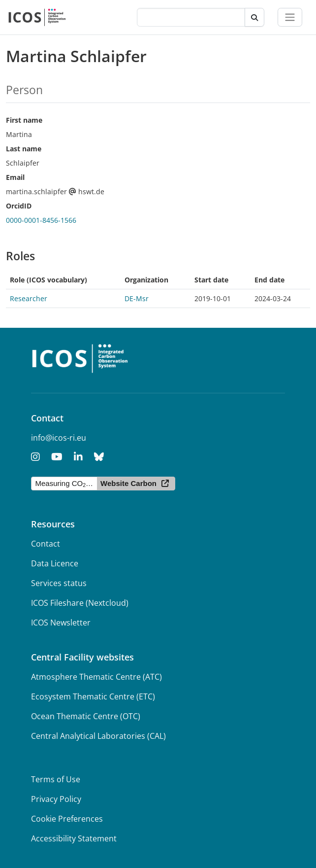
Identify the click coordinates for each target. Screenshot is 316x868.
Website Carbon (128, 483)
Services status (59, 583)
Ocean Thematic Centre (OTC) (86, 716)
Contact (46, 544)
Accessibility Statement (74, 838)
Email (15, 177)
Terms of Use (56, 779)
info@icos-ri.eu (59, 438)
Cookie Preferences (67, 819)
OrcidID (19, 206)
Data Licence (55, 563)
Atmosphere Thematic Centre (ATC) (96, 677)
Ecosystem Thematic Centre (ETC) (93, 696)
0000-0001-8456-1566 (41, 220)
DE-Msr (137, 298)
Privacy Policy (56, 799)
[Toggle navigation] (290, 17)
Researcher (29, 298)
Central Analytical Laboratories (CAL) (98, 736)
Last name (24, 149)
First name (24, 120)
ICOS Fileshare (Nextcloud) (80, 603)
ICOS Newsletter (61, 623)
